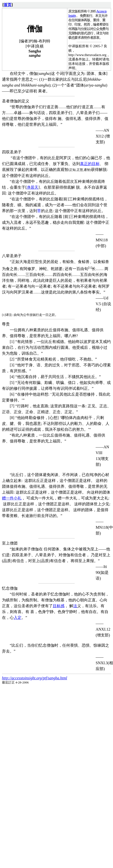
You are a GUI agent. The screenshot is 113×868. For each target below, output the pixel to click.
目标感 (59, 606)
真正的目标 (90, 164)
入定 (18, 618)
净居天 (32, 187)
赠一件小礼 (12, 498)
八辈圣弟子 (12, 256)
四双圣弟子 (12, 152)
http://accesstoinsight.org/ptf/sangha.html (35, 678)
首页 (8, 5)
